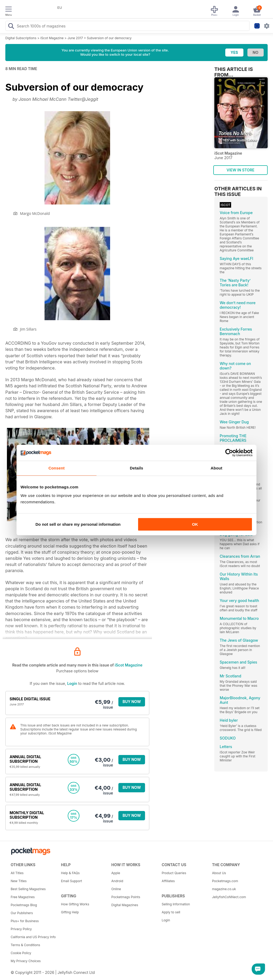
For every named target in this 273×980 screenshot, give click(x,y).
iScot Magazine (52, 38)
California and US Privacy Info (33, 937)
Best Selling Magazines (28, 889)
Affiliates (168, 881)
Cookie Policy (21, 953)
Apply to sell (171, 912)
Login (72, 683)
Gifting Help (70, 912)
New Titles (19, 881)
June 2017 (75, 38)
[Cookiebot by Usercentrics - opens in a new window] (229, 453)
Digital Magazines (125, 905)
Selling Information (176, 904)
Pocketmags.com (225, 881)
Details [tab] (136, 468)
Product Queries (174, 873)
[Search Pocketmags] (11, 27)
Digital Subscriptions (21, 38)
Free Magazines (23, 897)
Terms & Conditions (25, 945)
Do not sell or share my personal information (78, 524)
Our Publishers (22, 913)
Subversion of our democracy (109, 38)
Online (116, 889)
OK (195, 524)
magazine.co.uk (224, 889)
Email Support (72, 881)
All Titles (17, 873)
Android (117, 881)
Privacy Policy (21, 929)
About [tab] (216, 468)
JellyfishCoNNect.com (229, 897)
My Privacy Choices (26, 961)
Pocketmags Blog (24, 905)
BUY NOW (132, 702)
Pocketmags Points (126, 897)
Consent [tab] (57, 468)
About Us (219, 873)
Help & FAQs (70, 873)
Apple (116, 873)
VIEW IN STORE (241, 170)
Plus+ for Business (25, 921)
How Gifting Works (75, 904)
